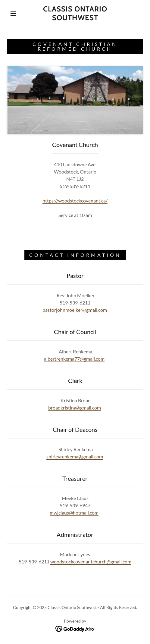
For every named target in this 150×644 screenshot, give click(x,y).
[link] (75, 14)
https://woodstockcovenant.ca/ (75, 201)
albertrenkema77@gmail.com (74, 359)
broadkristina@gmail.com (75, 408)
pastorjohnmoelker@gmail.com (75, 310)
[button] (14, 14)
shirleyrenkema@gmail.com (75, 456)
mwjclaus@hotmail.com (74, 513)
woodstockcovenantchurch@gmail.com (91, 561)
